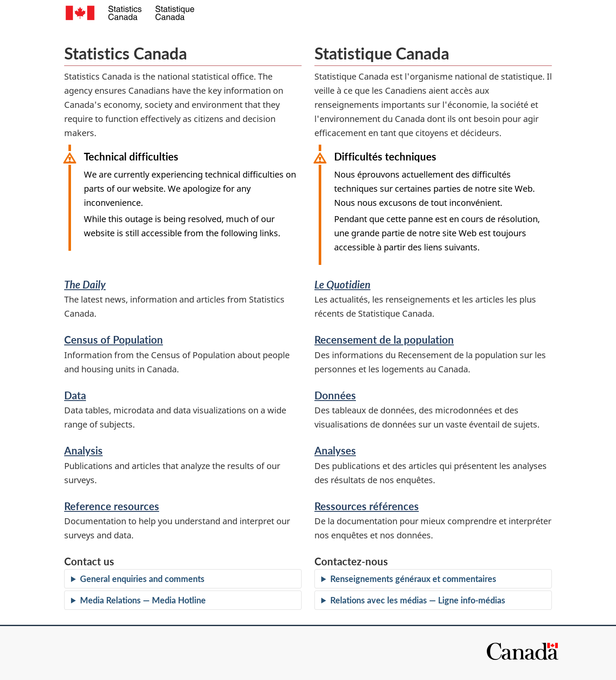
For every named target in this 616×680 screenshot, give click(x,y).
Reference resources (112, 506)
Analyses (335, 450)
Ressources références (367, 506)
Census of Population (114, 340)
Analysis (83, 450)
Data (75, 395)
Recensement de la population (384, 340)
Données (335, 395)
